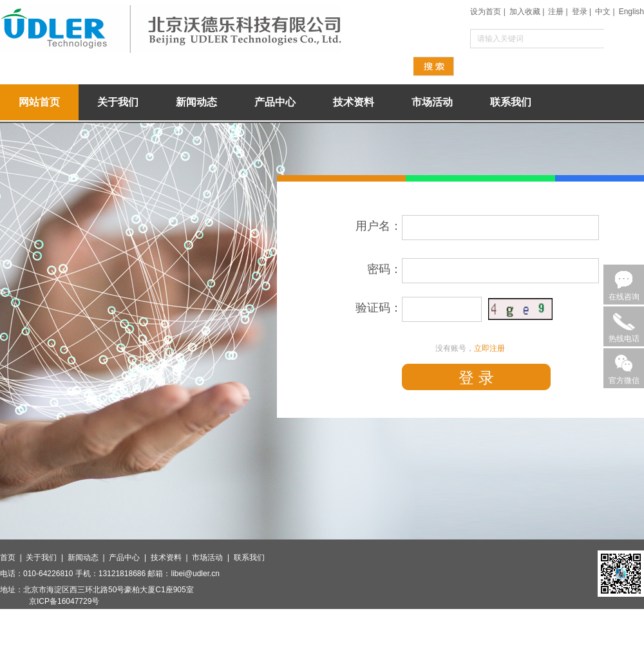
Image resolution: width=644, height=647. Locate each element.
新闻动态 (196, 102)
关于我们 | (46, 558)
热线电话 (624, 339)
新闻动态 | (88, 558)
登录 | (582, 12)
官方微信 (624, 380)
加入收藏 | (527, 12)
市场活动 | (213, 558)
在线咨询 (624, 297)
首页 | (13, 558)
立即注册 (489, 348)
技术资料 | (171, 558)
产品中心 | (129, 558)
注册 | (558, 12)
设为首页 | (488, 12)
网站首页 (39, 102)
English (631, 12)
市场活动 (432, 102)
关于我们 (118, 102)
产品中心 (275, 102)
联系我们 (511, 102)
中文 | (605, 12)
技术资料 (354, 102)
